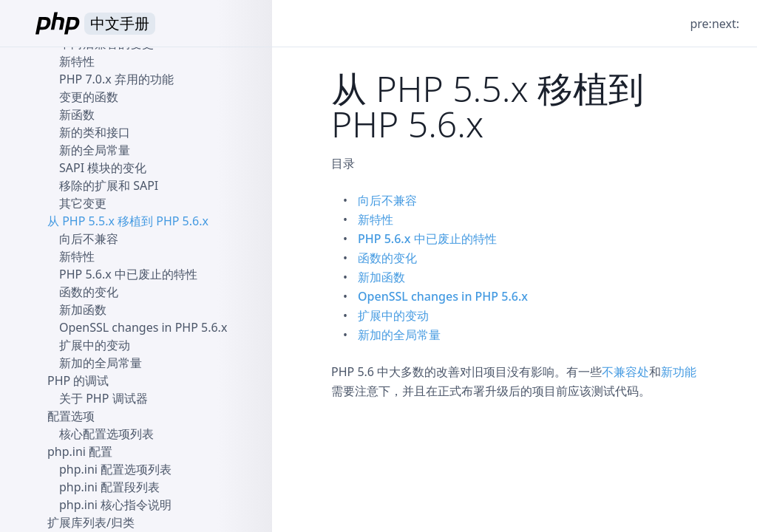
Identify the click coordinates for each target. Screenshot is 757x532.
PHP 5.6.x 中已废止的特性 (427, 239)
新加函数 (381, 277)
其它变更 (83, 203)
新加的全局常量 (399, 335)
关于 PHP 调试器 (103, 398)
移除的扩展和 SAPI (109, 185)
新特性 (376, 219)
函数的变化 (387, 258)
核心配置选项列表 (106, 434)
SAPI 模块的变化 (103, 168)
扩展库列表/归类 (91, 522)
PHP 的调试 (78, 381)
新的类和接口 (95, 132)
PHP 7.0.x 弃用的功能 (116, 79)
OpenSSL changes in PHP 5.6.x (443, 296)
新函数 (77, 115)
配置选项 (71, 416)
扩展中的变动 (393, 316)
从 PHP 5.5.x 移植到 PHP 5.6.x (128, 221)
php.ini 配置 (80, 451)
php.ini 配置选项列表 (115, 469)
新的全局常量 (95, 150)
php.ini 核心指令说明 (115, 505)
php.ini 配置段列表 (109, 487)
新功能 (679, 372)
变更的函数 (89, 97)
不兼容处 (625, 372)
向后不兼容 (387, 200)
